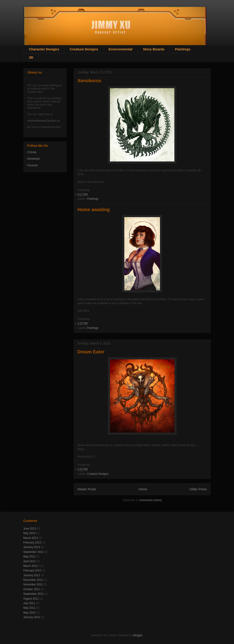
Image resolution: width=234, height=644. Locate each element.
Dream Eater (91, 352)
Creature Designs (84, 49)
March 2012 (31, 566)
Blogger (138, 635)
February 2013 (32, 543)
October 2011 (32, 589)
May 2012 (29, 557)
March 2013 (31, 538)
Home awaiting (94, 210)
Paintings (183, 49)
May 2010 (29, 613)
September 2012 (33, 552)
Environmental (120, 49)
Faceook (32, 165)
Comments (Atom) (150, 500)
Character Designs (44, 49)
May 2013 (29, 533)
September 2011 (33, 594)
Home (143, 489)
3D (31, 57)
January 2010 (32, 617)
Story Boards (154, 49)
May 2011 (29, 608)
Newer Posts (87, 489)
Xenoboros (89, 81)
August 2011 (31, 599)
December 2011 (33, 580)
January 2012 (32, 575)
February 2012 (32, 570)
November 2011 (33, 584)
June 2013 (30, 529)
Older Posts (198, 489)
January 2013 (32, 547)
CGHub (32, 152)
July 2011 (29, 603)
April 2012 (29, 561)
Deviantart (33, 159)
